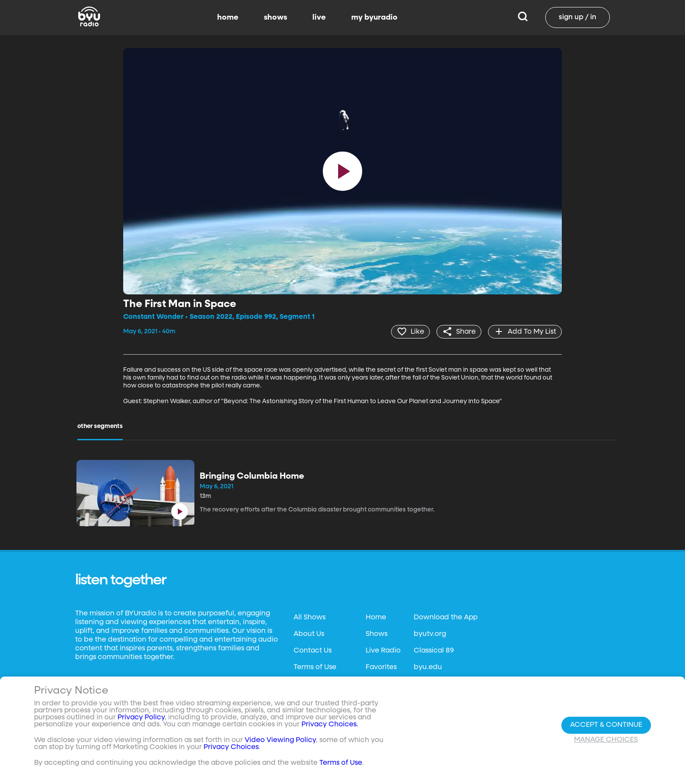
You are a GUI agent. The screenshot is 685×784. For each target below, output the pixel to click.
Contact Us (313, 651)
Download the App (446, 618)
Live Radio (383, 651)
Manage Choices (606, 740)
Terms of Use (315, 667)
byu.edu (428, 667)
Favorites (381, 667)
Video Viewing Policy (280, 740)
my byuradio (374, 17)
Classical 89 (434, 651)
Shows (377, 634)
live (319, 17)
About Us (309, 634)
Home (376, 618)
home (228, 17)
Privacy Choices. (330, 725)
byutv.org (430, 634)
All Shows (310, 618)
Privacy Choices (231, 747)
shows (275, 17)
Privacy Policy (141, 718)
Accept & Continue (606, 725)
